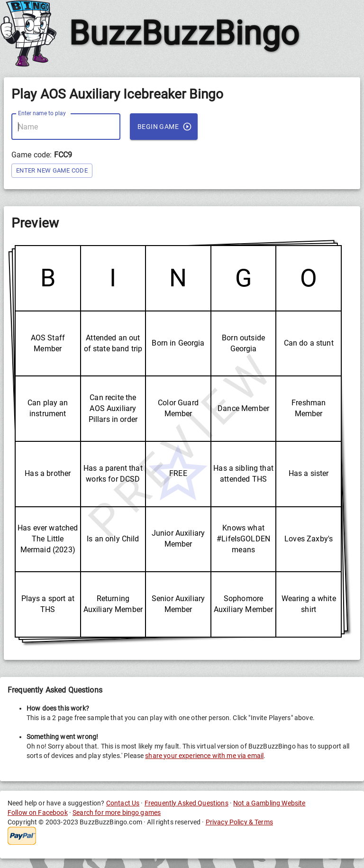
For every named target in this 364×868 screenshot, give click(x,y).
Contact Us (123, 803)
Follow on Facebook (38, 813)
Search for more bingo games (117, 813)
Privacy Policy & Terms (239, 822)
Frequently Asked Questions (187, 803)
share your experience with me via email (204, 756)
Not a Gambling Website (269, 803)
